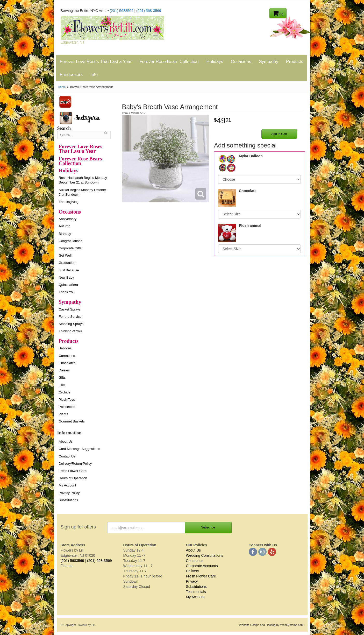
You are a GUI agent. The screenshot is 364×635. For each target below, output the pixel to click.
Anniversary (68, 219)
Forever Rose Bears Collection (169, 62)
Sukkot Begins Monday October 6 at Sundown (83, 192)
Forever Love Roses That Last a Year (96, 62)
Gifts (62, 378)
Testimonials (196, 592)
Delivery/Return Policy (75, 464)
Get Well (65, 255)
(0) (278, 13)
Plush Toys (67, 400)
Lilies (63, 385)
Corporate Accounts (202, 566)
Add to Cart (279, 134)
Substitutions (68, 500)
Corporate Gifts (70, 248)
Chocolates (67, 363)
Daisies (64, 370)
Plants (63, 414)
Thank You (67, 292)
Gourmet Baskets (72, 421)
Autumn (65, 226)
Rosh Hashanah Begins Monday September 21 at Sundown (83, 180)
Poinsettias (67, 407)
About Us (66, 442)
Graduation (67, 263)
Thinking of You (70, 331)
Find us (67, 566)
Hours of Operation (73, 478)
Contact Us (67, 456)
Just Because (69, 270)
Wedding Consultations (205, 555)
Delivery (193, 571)
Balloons (65, 348)
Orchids (65, 392)
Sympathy (269, 62)
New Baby (66, 277)
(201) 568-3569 (149, 11)
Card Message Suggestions (80, 449)
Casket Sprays (70, 309)
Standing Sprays (71, 324)
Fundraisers (71, 75)
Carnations (67, 356)
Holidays (215, 62)
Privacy (192, 581)
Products (295, 62)
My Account (67, 485)
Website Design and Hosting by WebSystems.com (271, 625)
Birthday (65, 234)
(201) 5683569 (122, 11)
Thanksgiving (69, 202)
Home (62, 87)
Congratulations (71, 241)
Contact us (195, 561)
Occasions (241, 62)
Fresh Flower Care (73, 471)
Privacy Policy (69, 493)
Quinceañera (68, 285)
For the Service (70, 317)
